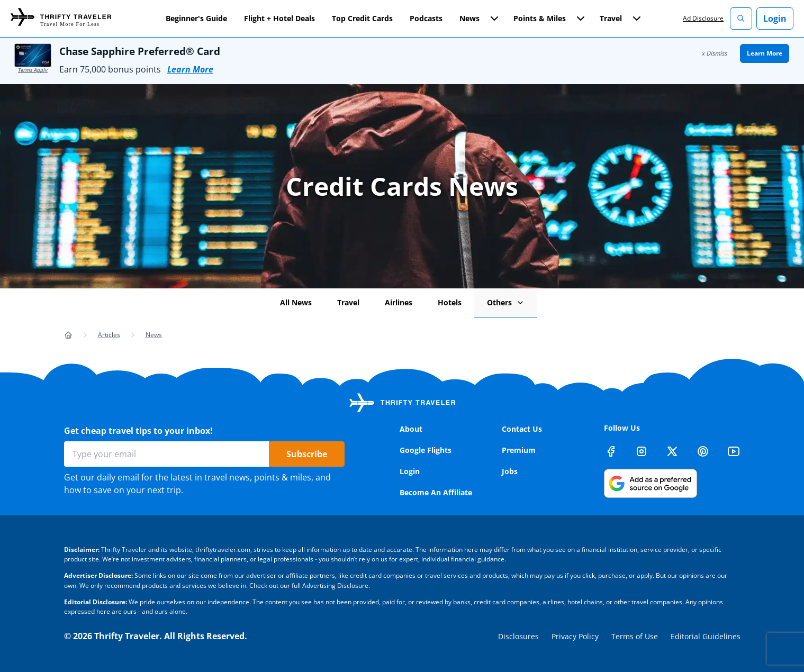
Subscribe (307, 454)
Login (775, 19)
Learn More (190, 69)
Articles (109, 335)
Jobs (510, 471)
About (411, 429)
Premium (519, 450)
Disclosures (518, 636)
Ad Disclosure (703, 18)
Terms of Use (635, 636)
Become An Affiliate (436, 492)
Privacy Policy (575, 636)
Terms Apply (33, 70)
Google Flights (426, 450)
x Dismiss (715, 53)
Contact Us (522, 429)
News (154, 335)
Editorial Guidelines (706, 636)
